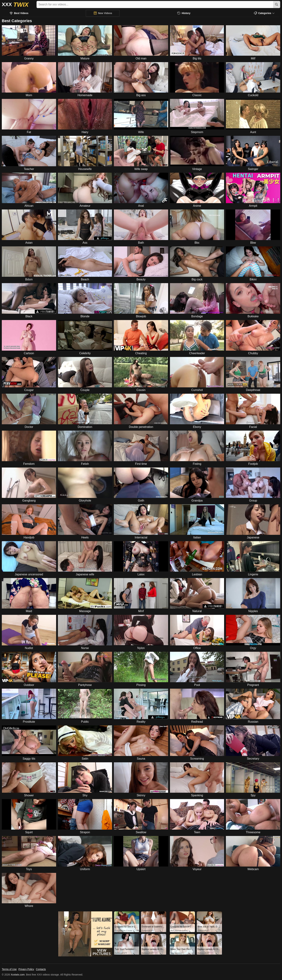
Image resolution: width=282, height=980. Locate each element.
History (186, 13)
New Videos (105, 13)
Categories (265, 13)
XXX (15, 5)
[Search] (277, 5)
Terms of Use (9, 969)
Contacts (41, 969)
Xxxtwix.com (18, 975)
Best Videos (21, 13)
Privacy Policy (26, 969)
